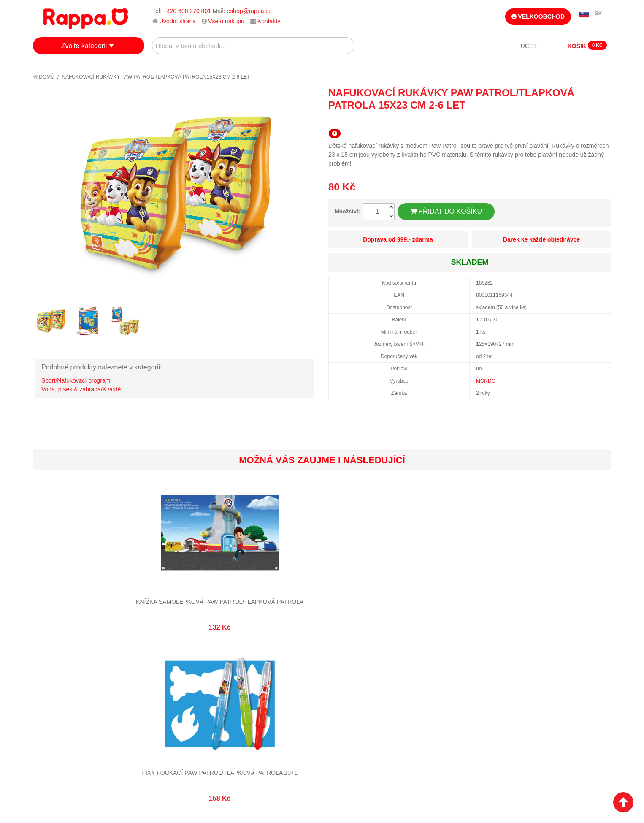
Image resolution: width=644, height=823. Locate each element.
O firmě (52, 665)
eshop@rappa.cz (249, 11)
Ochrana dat (60, 707)
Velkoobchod (538, 16)
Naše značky (60, 717)
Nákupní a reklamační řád (78, 686)
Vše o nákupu (226, 21)
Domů (44, 77)
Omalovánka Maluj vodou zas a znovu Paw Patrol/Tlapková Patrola (370, 581)
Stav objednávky (257, 676)
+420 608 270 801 (187, 11)
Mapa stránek (157, 665)
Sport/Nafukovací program (76, 380)
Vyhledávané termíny (168, 676)
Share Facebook (586, 120)
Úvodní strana (177, 21)
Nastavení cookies (301, 777)
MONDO (486, 381)
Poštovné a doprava (71, 696)
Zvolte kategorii (84, 46)
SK (599, 14)
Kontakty (269, 21)
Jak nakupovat (62, 676)
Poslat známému (569, 120)
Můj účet (245, 665)
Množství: (347, 211)
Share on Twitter (603, 120)
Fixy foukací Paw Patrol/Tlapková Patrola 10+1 (177, 581)
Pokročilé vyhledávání (170, 686)
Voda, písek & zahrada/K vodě (81, 389)
